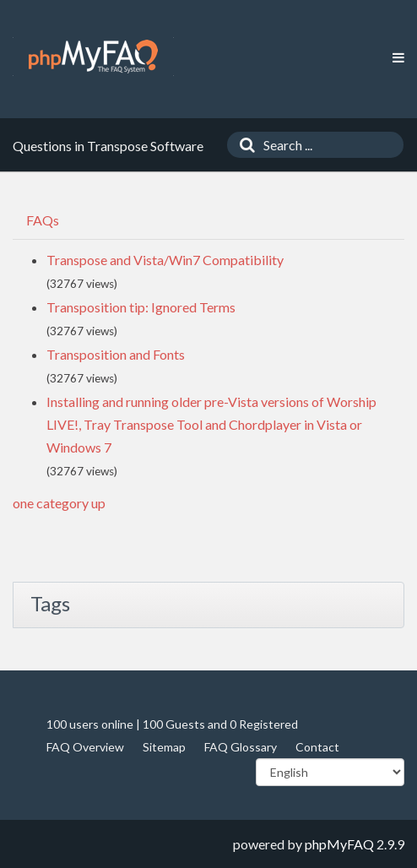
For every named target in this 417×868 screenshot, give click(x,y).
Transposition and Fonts (116, 354)
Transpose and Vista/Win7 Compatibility (165, 260)
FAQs (43, 220)
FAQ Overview (85, 747)
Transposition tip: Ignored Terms (141, 307)
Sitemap (164, 747)
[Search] (243, 145)
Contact (317, 747)
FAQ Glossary (241, 747)
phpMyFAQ (339, 844)
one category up (59, 503)
